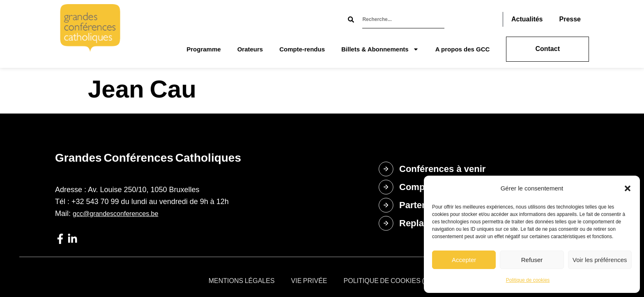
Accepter (464, 260)
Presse (570, 19)
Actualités (527, 19)
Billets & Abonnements (380, 49)
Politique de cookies (528, 280)
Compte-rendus (302, 49)
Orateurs (250, 49)
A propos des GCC (463, 49)
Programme (204, 49)
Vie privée (309, 281)
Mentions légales (242, 281)
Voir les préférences (600, 260)
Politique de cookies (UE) (390, 281)
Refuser (532, 260)
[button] (628, 188)
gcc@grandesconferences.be (115, 214)
